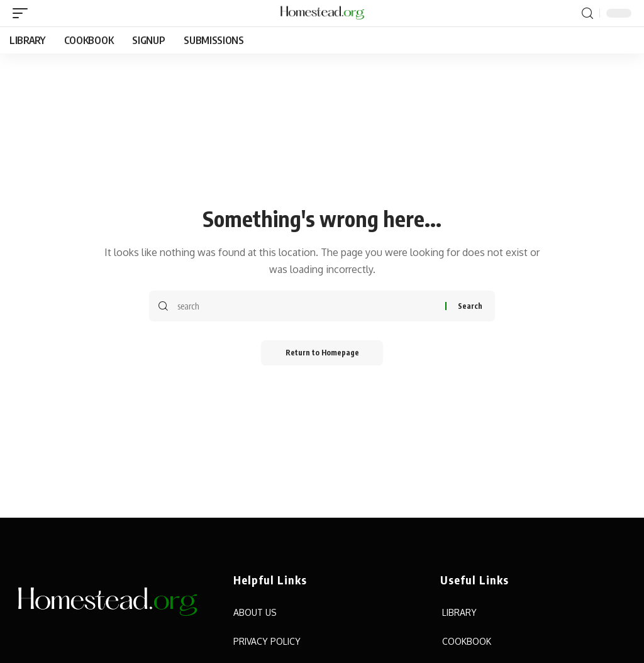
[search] (587, 14)
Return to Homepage (322, 353)
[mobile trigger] (23, 13)
